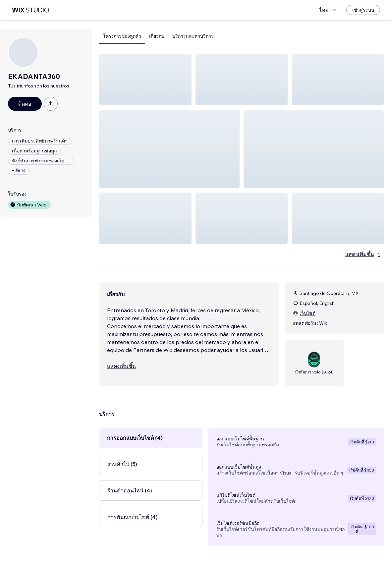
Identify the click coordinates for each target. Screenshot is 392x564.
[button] (145, 80)
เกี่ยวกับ (157, 36)
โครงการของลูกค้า (122, 36)
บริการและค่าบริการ (193, 36)
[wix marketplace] (30, 10)
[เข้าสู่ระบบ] (363, 10)
